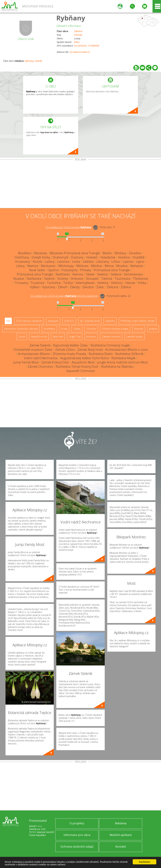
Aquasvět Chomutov (81, 371)
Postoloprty (69, 270)
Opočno (53, 270)
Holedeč (92, 257)
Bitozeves (41, 253)
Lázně (22, 337)
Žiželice (126, 287)
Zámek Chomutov (40, 367)
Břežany (120, 253)
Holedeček (108, 257)
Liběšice (88, 262)
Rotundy (139, 329)
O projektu (77, 823)
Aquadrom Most (83, 362)
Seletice (103, 274)
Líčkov (116, 262)
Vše (8, 321)
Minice (109, 266)
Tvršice (68, 283)
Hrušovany (23, 262)
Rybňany (71, 18)
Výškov (35, 287)
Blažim (107, 253)
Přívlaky (86, 270)
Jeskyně (153, 329)
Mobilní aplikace (121, 835)
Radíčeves (63, 274)
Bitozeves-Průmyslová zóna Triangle (75, 253)
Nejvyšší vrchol (39, 337)
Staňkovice (34, 279)
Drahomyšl (61, 257)
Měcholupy (66, 266)
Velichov (117, 283)
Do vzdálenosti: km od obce (68, 227)
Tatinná (107, 279)
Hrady (64, 329)
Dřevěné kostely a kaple (115, 329)
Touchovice (123, 279)
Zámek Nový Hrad (90, 350)
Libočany (103, 262)
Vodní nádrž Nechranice (41, 358)
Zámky (77, 329)
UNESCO (69, 321)
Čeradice (135, 253)
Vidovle (130, 283)
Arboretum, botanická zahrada (21, 329)
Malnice (33, 266)
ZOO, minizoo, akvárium (29, 321)
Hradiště (139, 257)
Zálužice (78, 31)
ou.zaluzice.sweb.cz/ (80, 52)
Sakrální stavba (134, 337)
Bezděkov (25, 253)
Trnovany (21, 283)
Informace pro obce (77, 835)
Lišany (20, 266)
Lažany (50, 262)
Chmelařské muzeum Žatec (33, 350)
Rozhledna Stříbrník (129, 354)
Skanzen (110, 321)
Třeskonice (141, 279)
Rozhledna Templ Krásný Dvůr (77, 367)
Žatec (77, 42)
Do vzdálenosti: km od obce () (64, 296)
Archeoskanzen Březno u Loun (127, 350)
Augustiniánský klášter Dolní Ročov (85, 358)
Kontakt (121, 846)
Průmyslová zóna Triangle (112, 270)
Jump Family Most (26, 362)
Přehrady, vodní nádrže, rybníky (138, 321)
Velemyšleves (85, 283)
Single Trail (75, 337)
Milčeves (82, 266)
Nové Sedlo (37, 270)
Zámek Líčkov (65, 350)
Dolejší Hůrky (41, 257)
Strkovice (77, 279)
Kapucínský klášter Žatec (71, 345)
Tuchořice (54, 283)
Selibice (116, 274)
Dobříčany (22, 257)
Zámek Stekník (40, 345)
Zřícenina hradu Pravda (69, 354)
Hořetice (124, 257)
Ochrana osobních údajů (77, 846)
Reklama (121, 823)
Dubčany (77, 257)
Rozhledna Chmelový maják (110, 345)
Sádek (90, 274)
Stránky (63, 279)
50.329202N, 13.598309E (87, 46)
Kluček (37, 262)
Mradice (122, 266)
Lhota (76, 262)
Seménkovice (133, 274)
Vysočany (49, 287)
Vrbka (142, 283)
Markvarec (48, 266)
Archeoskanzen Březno (34, 354)
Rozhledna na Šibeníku (117, 367)
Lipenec (128, 262)
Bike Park (58, 337)
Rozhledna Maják (124, 358)
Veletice (103, 283)
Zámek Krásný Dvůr (55, 362)
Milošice (97, 266)
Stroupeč (92, 279)
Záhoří (62, 287)
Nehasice (137, 266)
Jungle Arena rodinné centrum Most (123, 362)
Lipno (140, 262)
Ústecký (78, 35)
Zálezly (75, 287)
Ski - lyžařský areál (90, 321)
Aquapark (53, 321)
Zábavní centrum (111, 337)
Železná (112, 287)
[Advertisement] (80, 184)
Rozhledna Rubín (101, 354)
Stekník (39, 61)
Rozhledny (49, 329)
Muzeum (91, 337)
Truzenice (37, 283)
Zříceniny (91, 329)
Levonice (63, 262)
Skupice (18, 279)
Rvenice (78, 274)
